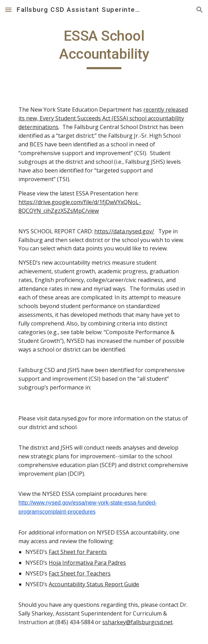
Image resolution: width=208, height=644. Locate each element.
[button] (8, 10)
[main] (104, 48)
